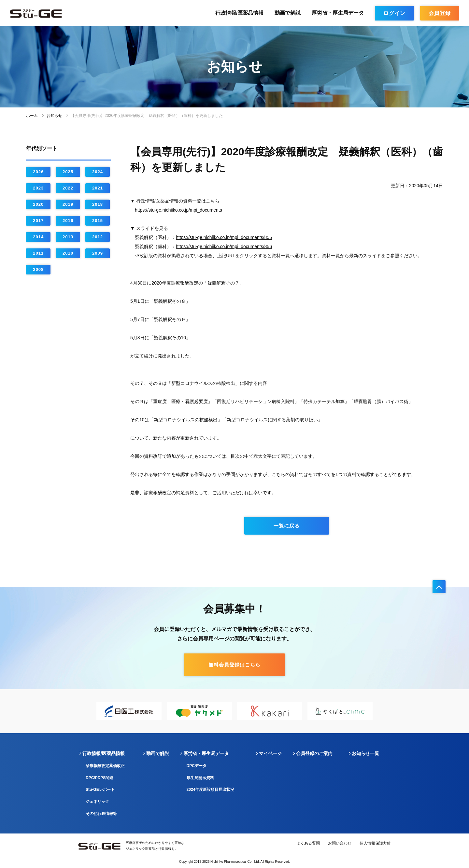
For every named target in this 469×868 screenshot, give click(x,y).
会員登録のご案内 (314, 753)
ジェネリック (97, 802)
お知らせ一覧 (365, 753)
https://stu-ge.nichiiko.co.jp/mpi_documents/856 (224, 246)
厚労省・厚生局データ (338, 13)
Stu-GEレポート (100, 790)
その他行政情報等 (101, 814)
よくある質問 (308, 843)
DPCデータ (197, 766)
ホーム (32, 116)
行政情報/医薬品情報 (239, 13)
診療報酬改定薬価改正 (105, 766)
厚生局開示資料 (200, 778)
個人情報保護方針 (375, 843)
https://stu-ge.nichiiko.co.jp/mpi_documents (178, 210)
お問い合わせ (340, 843)
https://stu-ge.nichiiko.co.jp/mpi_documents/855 (224, 237)
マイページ (270, 753)
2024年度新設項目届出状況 (211, 790)
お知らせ (54, 116)
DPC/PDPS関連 (99, 778)
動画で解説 (288, 13)
